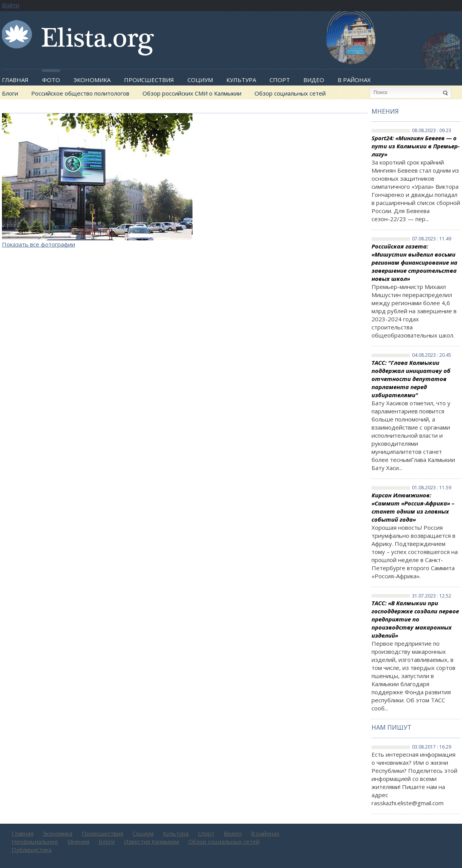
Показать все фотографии (38, 244)
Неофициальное (35, 841)
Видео (314, 80)
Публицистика (32, 850)
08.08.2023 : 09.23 (432, 131)
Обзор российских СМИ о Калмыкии (192, 93)
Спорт (280, 80)
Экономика (92, 80)
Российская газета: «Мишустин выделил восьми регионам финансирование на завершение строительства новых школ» (414, 262)
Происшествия (149, 80)
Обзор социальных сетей (290, 93)
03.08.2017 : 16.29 (432, 747)
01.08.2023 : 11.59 (432, 488)
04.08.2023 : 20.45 (432, 355)
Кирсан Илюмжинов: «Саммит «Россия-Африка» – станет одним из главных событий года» (413, 507)
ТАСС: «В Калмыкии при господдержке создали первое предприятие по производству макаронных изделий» (415, 619)
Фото (51, 80)
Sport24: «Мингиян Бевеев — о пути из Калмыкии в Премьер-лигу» (416, 146)
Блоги (10, 93)
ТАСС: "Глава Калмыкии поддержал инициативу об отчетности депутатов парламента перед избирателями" (411, 379)
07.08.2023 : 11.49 (432, 239)
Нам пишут (392, 727)
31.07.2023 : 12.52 (432, 596)
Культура (241, 80)
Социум (200, 80)
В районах (354, 80)
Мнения (385, 111)
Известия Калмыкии (151, 841)
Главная (15, 80)
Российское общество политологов (80, 93)
